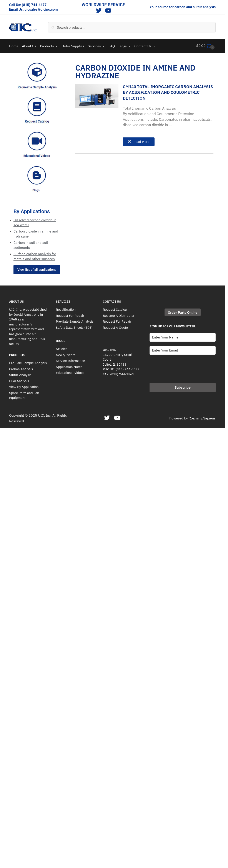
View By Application (24, 386)
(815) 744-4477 (34, 5)
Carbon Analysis (21, 368)
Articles (62, 348)
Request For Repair (70, 315)
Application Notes (69, 366)
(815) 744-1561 (122, 373)
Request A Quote (115, 327)
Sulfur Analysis (20, 374)
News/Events (66, 354)
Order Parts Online (183, 312)
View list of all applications (37, 269)
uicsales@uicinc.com (41, 9)
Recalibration (66, 309)
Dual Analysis (19, 380)
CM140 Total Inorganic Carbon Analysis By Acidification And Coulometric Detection (168, 92)
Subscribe (183, 386)
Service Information (71, 360)
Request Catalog (115, 309)
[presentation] (183, 367)
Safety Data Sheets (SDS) (74, 327)
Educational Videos (70, 372)
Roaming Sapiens (202, 417)
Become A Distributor (119, 315)
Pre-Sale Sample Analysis (28, 362)
